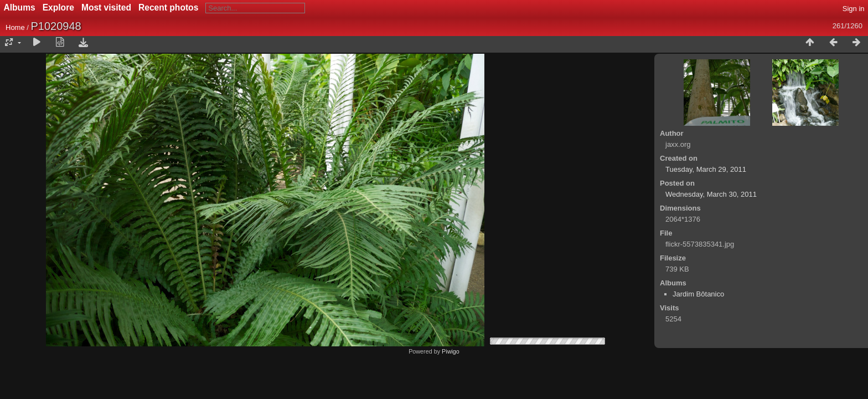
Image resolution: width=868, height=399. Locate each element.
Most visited (106, 7)
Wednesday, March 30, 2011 (711, 194)
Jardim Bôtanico (698, 294)
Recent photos (168, 7)
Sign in (854, 9)
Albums (20, 7)
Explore (58, 7)
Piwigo (451, 351)
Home (15, 27)
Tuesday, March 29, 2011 (706, 169)
